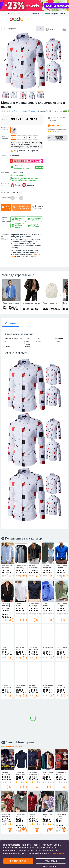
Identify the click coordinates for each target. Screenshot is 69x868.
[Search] (19, 29)
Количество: (5, 196)
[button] (5, 19)
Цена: (5, 117)
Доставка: (5, 170)
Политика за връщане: (5, 235)
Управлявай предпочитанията (51, 862)
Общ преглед (11, 321)
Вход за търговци (13, 14)
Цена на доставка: (5, 189)
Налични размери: (5, 135)
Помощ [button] (35, 14)
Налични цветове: (5, 126)
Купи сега (6, 205)
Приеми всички (18, 861)
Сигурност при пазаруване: (5, 217)
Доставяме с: (5, 182)
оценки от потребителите (25, 109)
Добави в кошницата (21, 205)
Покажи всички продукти (12, 668)
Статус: (4, 153)
